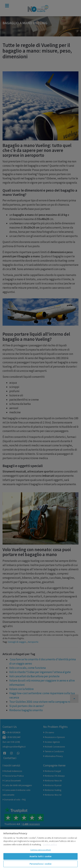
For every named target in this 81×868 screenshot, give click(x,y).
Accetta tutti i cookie (41, 856)
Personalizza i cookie (41, 864)
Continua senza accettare (41, 850)
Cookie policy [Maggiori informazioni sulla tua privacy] (50, 845)
